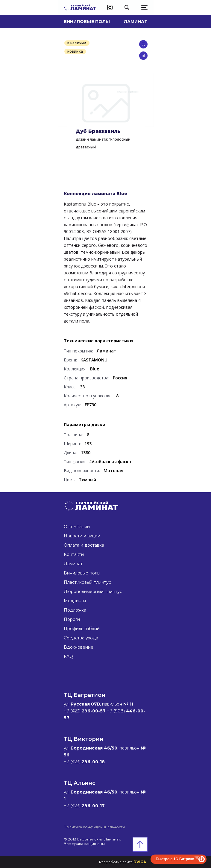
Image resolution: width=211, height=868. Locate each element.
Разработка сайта (123, 862)
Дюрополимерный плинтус (93, 592)
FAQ (68, 656)
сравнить (143, 56)
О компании (77, 527)
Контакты (74, 554)
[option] (106, 100)
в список (143, 44)
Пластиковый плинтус (87, 582)
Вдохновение (79, 647)
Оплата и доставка (84, 545)
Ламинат (136, 22)
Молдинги (75, 601)
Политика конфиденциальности (94, 827)
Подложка (75, 610)
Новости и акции (82, 536)
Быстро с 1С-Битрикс (175, 859)
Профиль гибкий (82, 629)
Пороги (72, 619)
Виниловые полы (87, 22)
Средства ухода (81, 638)
